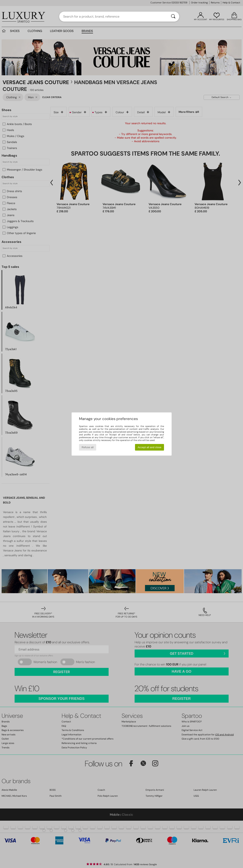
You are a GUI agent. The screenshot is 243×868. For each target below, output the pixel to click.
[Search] (173, 17)
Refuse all (87, 447)
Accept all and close (149, 447)
